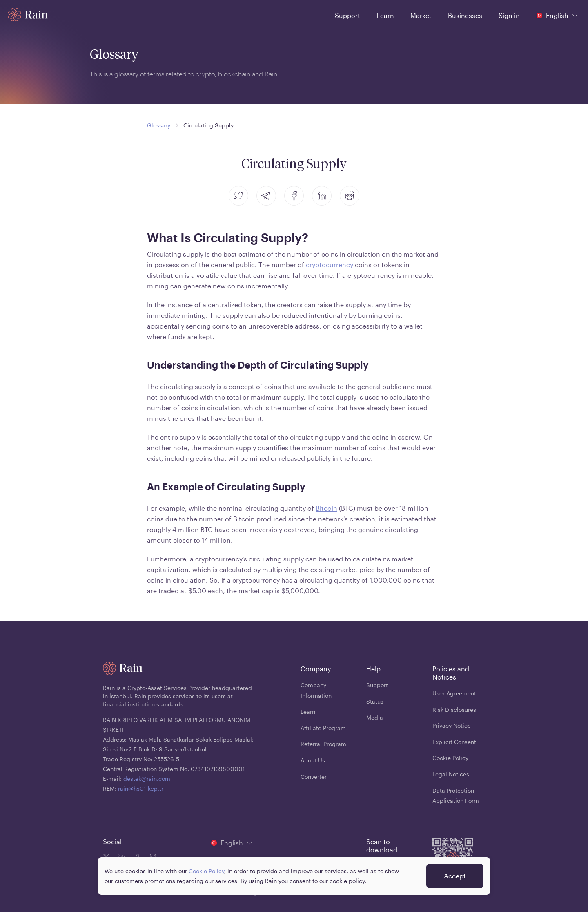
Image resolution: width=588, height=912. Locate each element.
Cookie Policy (206, 875)
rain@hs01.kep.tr (141, 788)
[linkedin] (322, 196)
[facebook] (294, 196)
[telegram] (266, 196)
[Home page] (28, 15)
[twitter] (238, 196)
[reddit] (350, 196)
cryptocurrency (330, 265)
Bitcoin (326, 508)
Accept (455, 880)
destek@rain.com (147, 779)
